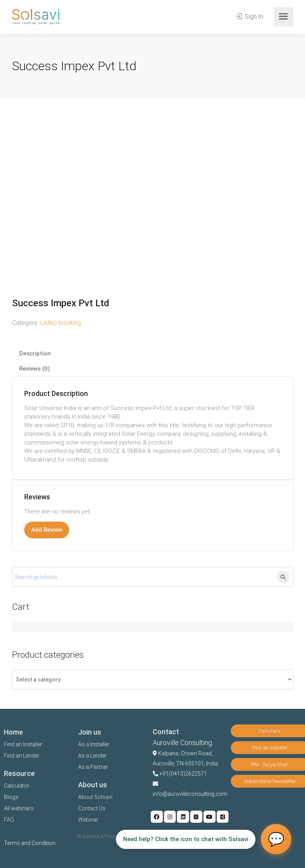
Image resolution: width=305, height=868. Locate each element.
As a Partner (93, 767)
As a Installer (94, 744)
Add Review (47, 530)
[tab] (153, 354)
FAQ (9, 820)
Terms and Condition (30, 843)
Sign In (250, 17)
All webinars (19, 808)
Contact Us (92, 808)
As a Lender (92, 756)
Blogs (11, 797)
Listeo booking (61, 323)
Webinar (88, 820)
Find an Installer (23, 744)
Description (35, 353)
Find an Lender (22, 756)
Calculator (17, 786)
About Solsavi (95, 797)
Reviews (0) (35, 369)
